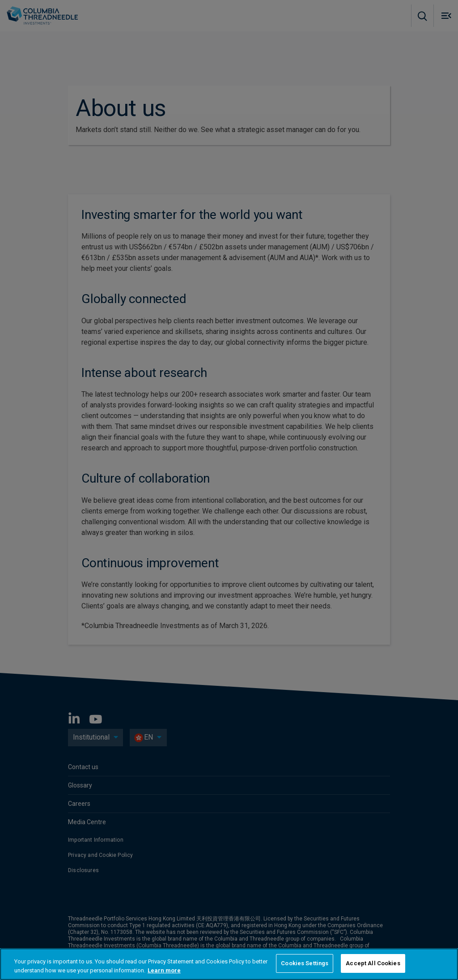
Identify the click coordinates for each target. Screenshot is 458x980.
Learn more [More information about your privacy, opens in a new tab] (164, 970)
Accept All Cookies (373, 963)
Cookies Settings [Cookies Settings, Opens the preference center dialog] (305, 963)
